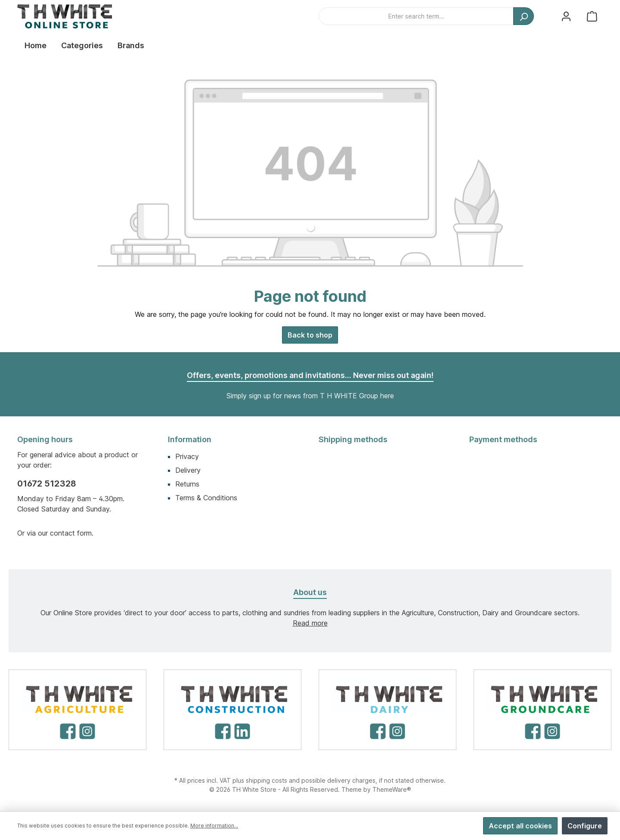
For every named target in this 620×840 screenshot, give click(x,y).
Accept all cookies (520, 826)
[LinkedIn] (242, 731)
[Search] (524, 16)
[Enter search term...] (416, 16)
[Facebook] (68, 731)
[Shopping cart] (592, 16)
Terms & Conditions (206, 498)
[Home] (36, 46)
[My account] (566, 16)
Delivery (188, 470)
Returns (187, 484)
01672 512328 (47, 484)
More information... (214, 826)
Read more (310, 623)
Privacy (187, 456)
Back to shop (310, 335)
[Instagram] (87, 731)
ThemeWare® (392, 789)
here (387, 396)
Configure (585, 826)
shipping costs (267, 780)
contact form (71, 533)
